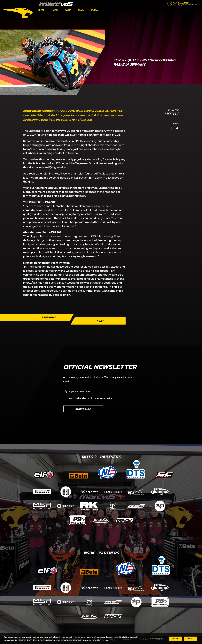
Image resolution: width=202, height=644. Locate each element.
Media (95, 10)
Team (41, 10)
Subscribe (83, 409)
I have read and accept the (89, 398)
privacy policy (105, 398)
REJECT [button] (191, 639)
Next (100, 321)
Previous (49, 317)
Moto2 (54, 10)
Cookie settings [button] (157, 639)
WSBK (68, 10)
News (81, 10)
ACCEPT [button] (175, 639)
